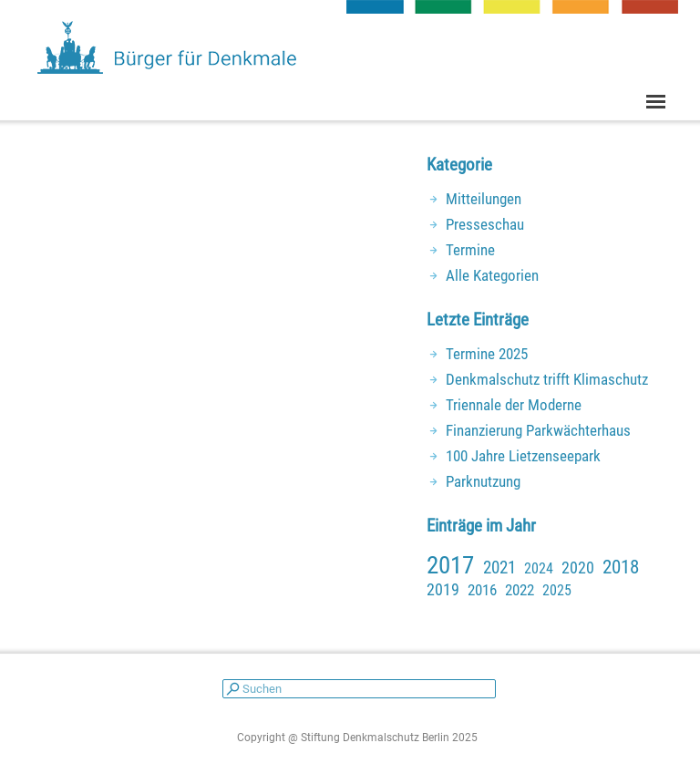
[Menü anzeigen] (656, 102)
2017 (450, 565)
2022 (520, 590)
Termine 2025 (487, 354)
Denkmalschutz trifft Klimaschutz (547, 379)
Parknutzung (483, 481)
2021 (499, 568)
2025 (557, 590)
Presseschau (485, 224)
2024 (539, 568)
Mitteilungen (484, 199)
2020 (578, 568)
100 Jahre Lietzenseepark (523, 456)
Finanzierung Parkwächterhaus (538, 430)
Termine (470, 250)
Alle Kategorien (492, 275)
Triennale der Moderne (514, 405)
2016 (482, 590)
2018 (621, 567)
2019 (443, 589)
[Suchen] (359, 689)
